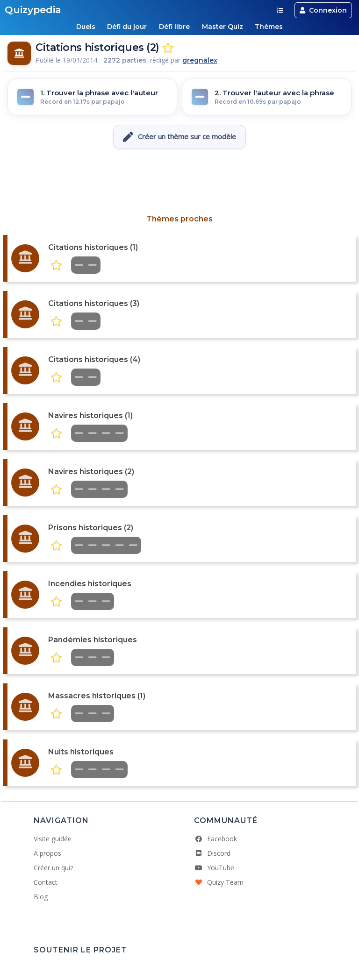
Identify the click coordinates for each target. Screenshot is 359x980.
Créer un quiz (54, 868)
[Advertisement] (179, 182)
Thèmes (269, 27)
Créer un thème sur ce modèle (179, 137)
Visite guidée (53, 839)
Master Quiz (223, 27)
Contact (46, 882)
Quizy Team (219, 882)
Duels (85, 27)
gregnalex (200, 60)
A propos (47, 853)
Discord (212, 853)
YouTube (214, 868)
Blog (41, 897)
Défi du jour (127, 27)
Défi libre (174, 27)
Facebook (215, 839)
